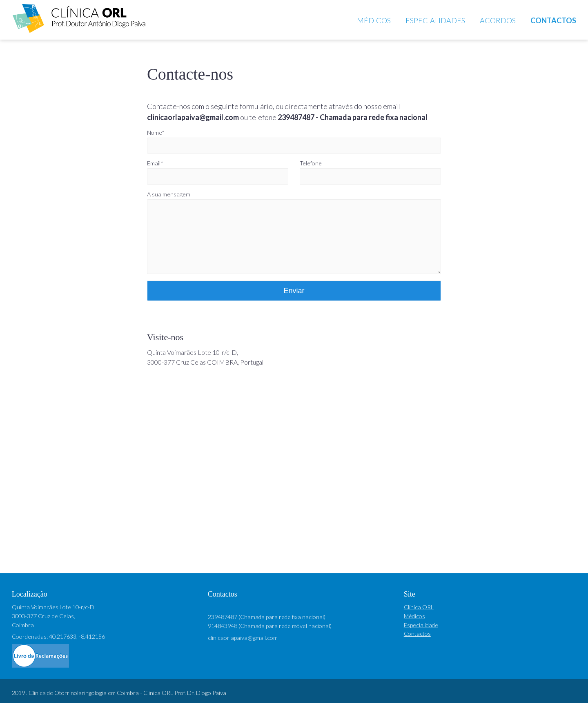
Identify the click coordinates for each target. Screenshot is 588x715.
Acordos (498, 20)
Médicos (374, 20)
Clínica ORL (419, 619)
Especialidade (421, 637)
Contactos (553, 20)
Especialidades (435, 20)
